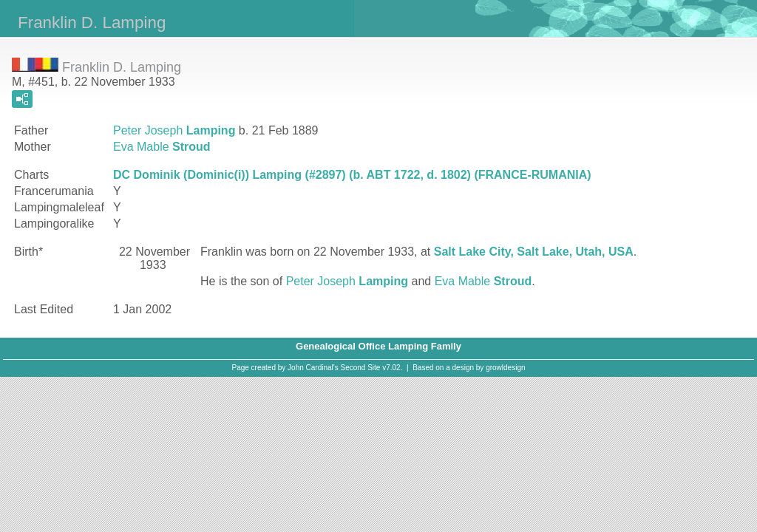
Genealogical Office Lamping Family (378, 346)
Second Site (361, 368)
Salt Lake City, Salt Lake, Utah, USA (534, 252)
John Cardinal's (313, 368)
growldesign (505, 368)
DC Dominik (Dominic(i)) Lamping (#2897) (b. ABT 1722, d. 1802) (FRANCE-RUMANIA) (352, 175)
